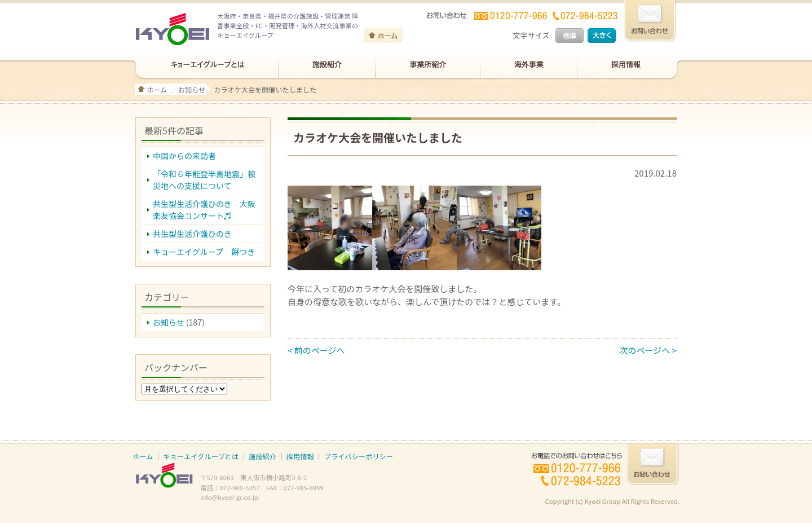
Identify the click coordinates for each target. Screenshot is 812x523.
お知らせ (192, 89)
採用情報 (300, 456)
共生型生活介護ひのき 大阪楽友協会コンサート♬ (204, 210)
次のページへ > (648, 350)
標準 (570, 36)
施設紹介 (262, 456)
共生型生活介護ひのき (192, 234)
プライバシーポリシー (359, 456)
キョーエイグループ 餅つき (204, 252)
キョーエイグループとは (201, 456)
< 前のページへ (316, 350)
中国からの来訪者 (184, 156)
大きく (602, 36)
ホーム (157, 89)
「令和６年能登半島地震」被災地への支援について (204, 180)
